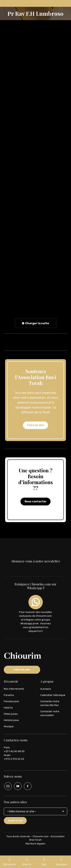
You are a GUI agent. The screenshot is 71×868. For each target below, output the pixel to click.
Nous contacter (36, 502)
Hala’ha (8, 708)
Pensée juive (11, 701)
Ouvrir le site (15, 821)
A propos (46, 689)
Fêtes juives (11, 714)
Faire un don (35, 425)
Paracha (9, 695)
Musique (9, 726)
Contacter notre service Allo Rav (50, 703)
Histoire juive (11, 720)
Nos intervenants (14, 689)
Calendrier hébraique (53, 695)
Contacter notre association (50, 713)
